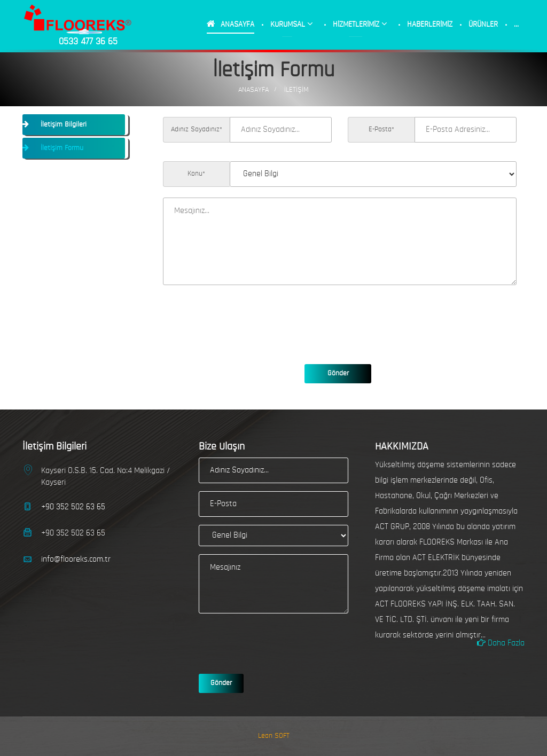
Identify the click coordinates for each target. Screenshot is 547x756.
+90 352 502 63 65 (73, 507)
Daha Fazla (501, 643)
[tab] (75, 125)
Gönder (338, 373)
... (516, 25)
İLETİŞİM (296, 90)
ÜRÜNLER (483, 25)
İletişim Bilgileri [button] (62, 125)
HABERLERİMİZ (430, 25)
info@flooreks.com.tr (76, 560)
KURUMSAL (292, 24)
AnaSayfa (253, 90)
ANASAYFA (230, 24)
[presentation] (244, 317)
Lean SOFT (274, 736)
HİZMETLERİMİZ (360, 24)
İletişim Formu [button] (61, 148)
